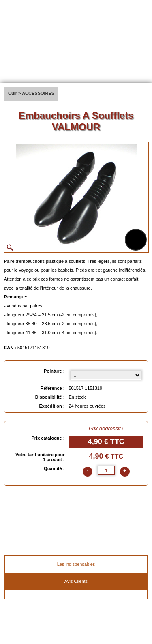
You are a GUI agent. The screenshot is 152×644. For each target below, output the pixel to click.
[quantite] (106, 470)
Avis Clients (76, 581)
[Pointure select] (106, 375)
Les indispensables (76, 564)
